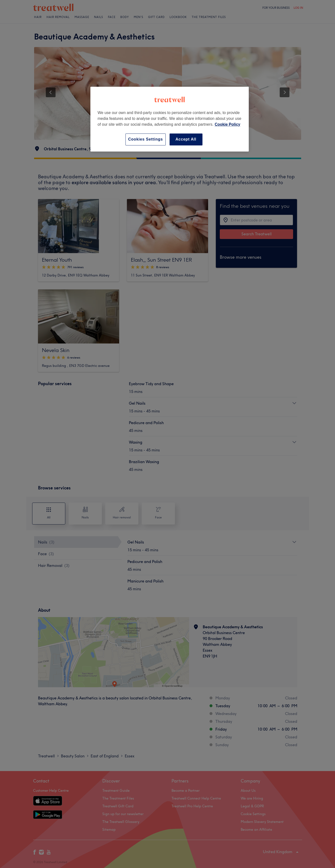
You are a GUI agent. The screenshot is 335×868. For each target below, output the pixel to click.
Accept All (186, 139)
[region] (170, 119)
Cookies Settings (146, 139)
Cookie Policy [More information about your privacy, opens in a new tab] (227, 124)
